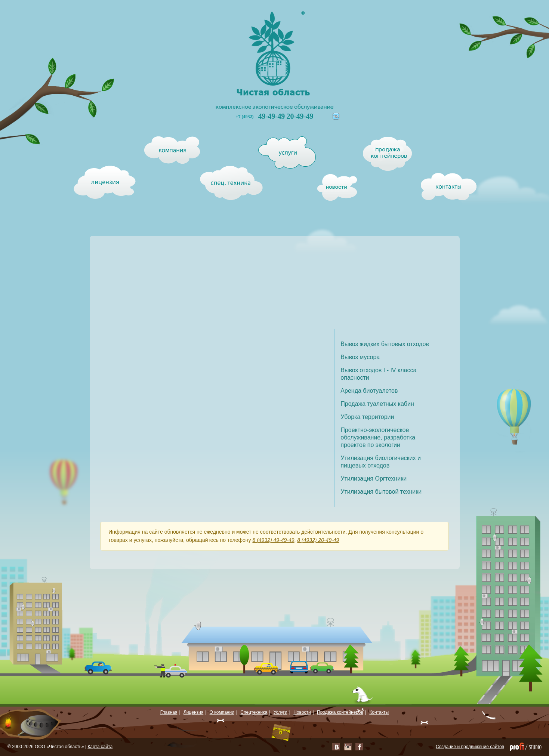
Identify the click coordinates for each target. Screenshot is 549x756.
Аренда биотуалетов (369, 391)
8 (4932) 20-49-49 (318, 540)
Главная (169, 712)
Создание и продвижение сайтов (470, 747)
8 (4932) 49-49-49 (273, 540)
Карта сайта (100, 747)
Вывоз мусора (360, 357)
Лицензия (193, 712)
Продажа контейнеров (340, 712)
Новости (302, 712)
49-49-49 (272, 116)
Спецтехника (254, 712)
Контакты (379, 712)
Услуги (280, 712)
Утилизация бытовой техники (381, 492)
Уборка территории (367, 417)
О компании (222, 712)
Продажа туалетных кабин (377, 404)
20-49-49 (300, 116)
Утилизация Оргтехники (374, 479)
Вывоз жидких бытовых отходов (385, 344)
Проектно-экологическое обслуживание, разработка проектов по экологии (378, 437)
